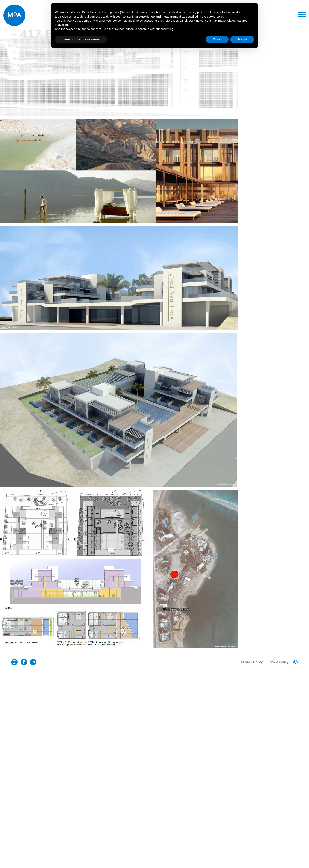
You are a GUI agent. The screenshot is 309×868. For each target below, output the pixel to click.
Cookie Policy (276, 855)
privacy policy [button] (196, 12)
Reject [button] (217, 39)
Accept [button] (242, 39)
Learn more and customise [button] (81, 39)
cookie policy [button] (215, 17)
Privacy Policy (250, 855)
